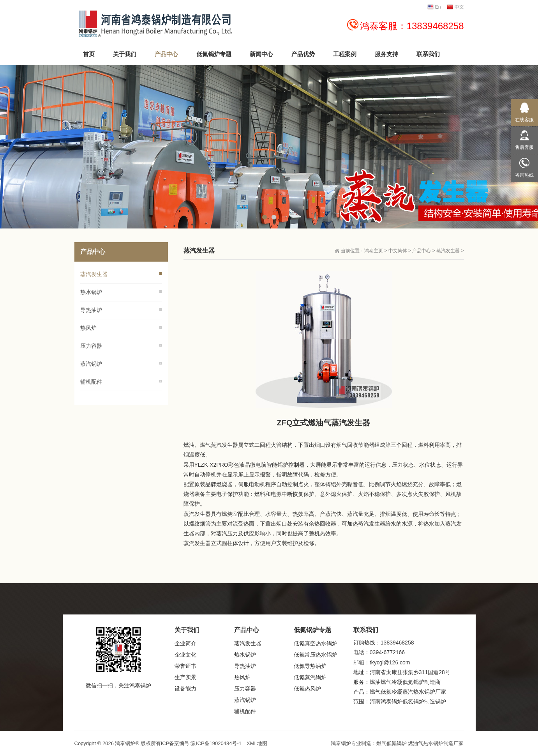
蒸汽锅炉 (91, 364)
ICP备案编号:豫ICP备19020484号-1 (201, 743)
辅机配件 (91, 382)
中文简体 (398, 251)
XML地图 (257, 743)
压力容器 (91, 346)
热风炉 (88, 328)
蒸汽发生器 (448, 251)
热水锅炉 (91, 292)
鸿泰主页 (374, 251)
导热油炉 (91, 310)
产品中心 (422, 251)
